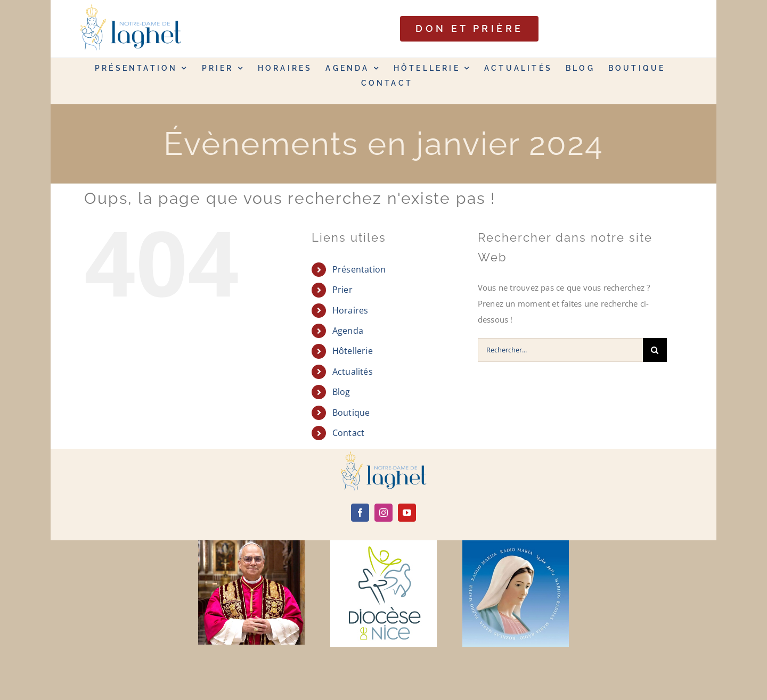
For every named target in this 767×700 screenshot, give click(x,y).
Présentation (359, 269)
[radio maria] (516, 544)
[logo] (383, 455)
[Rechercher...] (560, 350)
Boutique (351, 413)
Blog (341, 392)
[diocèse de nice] (383, 544)
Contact (349, 433)
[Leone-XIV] (251, 544)
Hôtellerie (353, 351)
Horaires (350, 310)
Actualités (353, 372)
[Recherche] (655, 350)
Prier (342, 290)
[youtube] (407, 513)
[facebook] (360, 513)
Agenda (348, 331)
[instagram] (383, 513)
